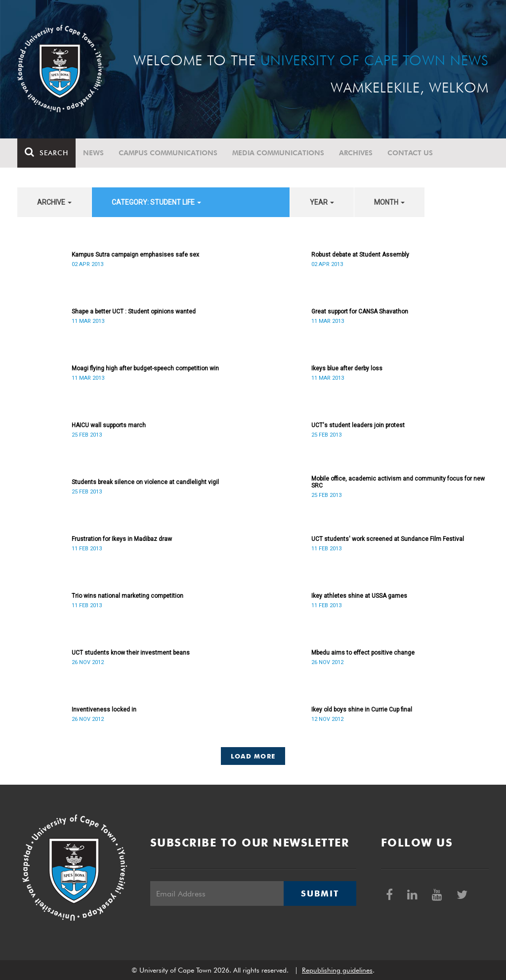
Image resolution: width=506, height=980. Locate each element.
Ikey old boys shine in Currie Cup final (362, 710)
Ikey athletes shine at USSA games (359, 596)
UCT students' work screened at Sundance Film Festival (388, 539)
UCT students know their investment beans (131, 653)
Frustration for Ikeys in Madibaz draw (122, 539)
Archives (356, 153)
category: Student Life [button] (156, 202)
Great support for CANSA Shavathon (360, 312)
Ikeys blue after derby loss (347, 368)
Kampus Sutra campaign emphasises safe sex (135, 255)
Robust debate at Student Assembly (360, 255)
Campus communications (168, 153)
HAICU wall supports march (109, 425)
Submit (320, 893)
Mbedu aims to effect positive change (363, 653)
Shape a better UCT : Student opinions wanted (134, 312)
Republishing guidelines (337, 970)
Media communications (278, 153)
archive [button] (54, 202)
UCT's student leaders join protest (358, 425)
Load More (253, 756)
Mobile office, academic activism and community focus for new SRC (398, 482)
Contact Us (410, 153)
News (93, 153)
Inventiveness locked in (104, 710)
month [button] (389, 202)
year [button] (322, 202)
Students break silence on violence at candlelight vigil (145, 482)
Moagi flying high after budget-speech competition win (145, 368)
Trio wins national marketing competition (127, 596)
